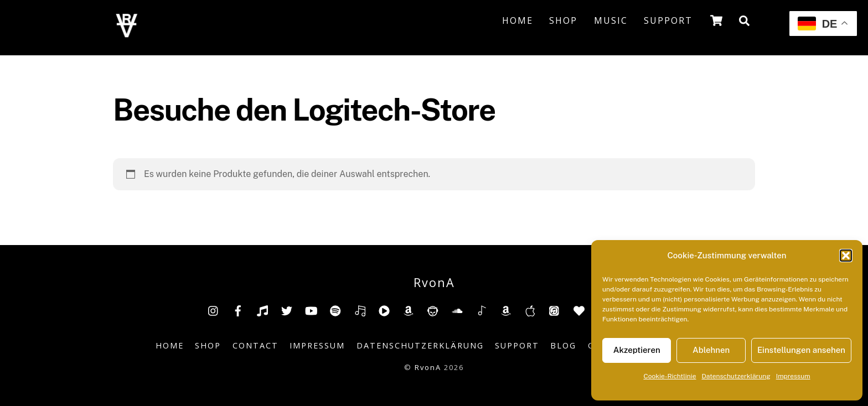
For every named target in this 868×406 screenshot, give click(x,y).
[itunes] (555, 310)
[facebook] (238, 310)
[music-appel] (530, 310)
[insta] (214, 310)
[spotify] (335, 310)
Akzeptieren (637, 350)
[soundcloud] (457, 310)
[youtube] (311, 310)
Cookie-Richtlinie (670, 376)
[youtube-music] (384, 310)
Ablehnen (711, 350)
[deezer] (360, 310)
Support (668, 20)
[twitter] (287, 310)
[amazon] (409, 310)
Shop (563, 20)
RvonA (428, 367)
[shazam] (482, 310)
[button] (846, 256)
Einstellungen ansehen (801, 350)
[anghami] (579, 310)
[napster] (433, 310)
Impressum (793, 376)
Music (611, 20)
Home (518, 20)
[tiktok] (262, 310)
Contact (255, 345)
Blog (563, 345)
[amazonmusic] (506, 310)
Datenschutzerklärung (736, 376)
